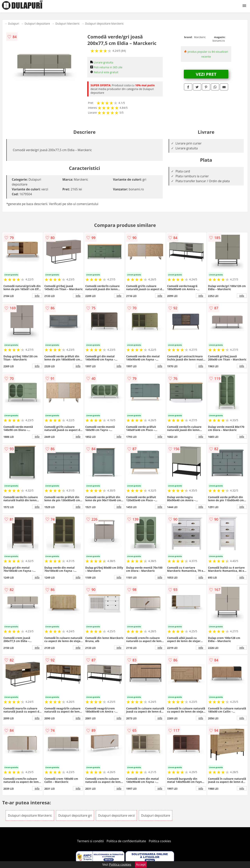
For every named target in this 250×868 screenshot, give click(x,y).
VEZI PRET (206, 74)
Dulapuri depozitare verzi (116, 815)
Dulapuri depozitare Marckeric (104, 24)
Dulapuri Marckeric (68, 24)
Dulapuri (13, 24)
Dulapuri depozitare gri (75, 815)
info (37, 296)
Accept (141, 864)
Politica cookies (160, 841)
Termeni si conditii (91, 841)
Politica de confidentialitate (126, 841)
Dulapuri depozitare (37, 24)
